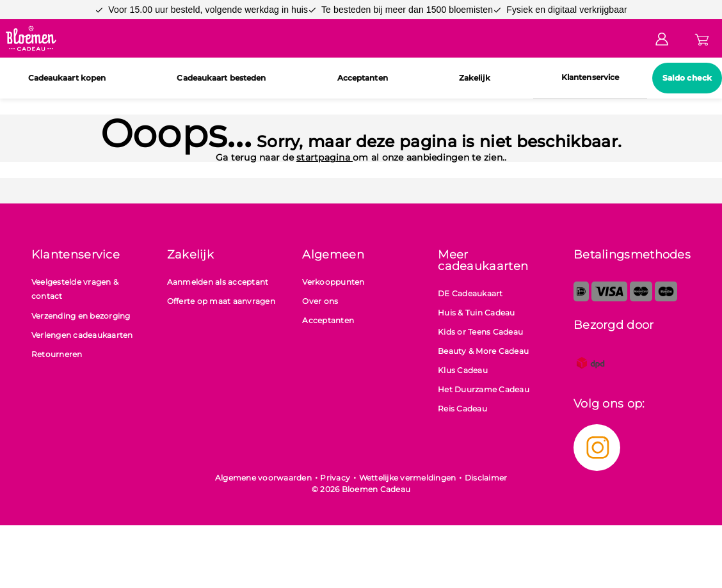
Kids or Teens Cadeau (480, 332)
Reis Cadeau (462, 409)
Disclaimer (486, 478)
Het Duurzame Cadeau (484, 389)
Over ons (320, 301)
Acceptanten (363, 78)
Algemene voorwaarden (263, 478)
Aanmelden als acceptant (218, 282)
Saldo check (687, 78)
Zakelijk (475, 78)
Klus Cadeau (463, 370)
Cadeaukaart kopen (67, 78)
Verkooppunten (333, 282)
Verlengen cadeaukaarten (82, 335)
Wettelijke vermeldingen (408, 478)
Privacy (335, 478)
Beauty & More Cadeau (483, 351)
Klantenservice (590, 77)
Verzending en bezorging (81, 316)
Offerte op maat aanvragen (221, 301)
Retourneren (57, 354)
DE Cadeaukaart (470, 293)
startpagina (325, 157)
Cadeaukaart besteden (221, 78)
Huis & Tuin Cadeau (477, 313)
